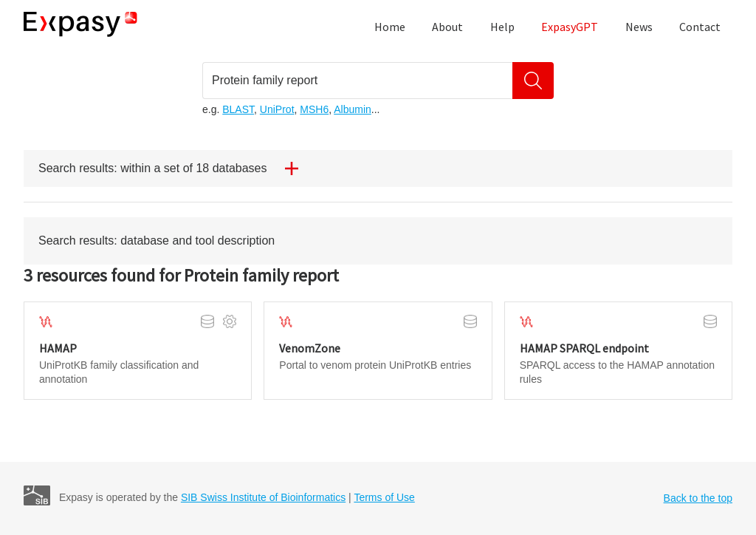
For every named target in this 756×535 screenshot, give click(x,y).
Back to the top (698, 498)
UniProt (277, 109)
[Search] (533, 81)
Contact (700, 27)
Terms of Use (384, 497)
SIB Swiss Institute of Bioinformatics (263, 497)
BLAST (238, 109)
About (447, 27)
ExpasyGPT (570, 27)
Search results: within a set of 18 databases (174, 168)
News (639, 27)
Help (502, 27)
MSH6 (314, 109)
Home (390, 27)
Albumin (353, 109)
